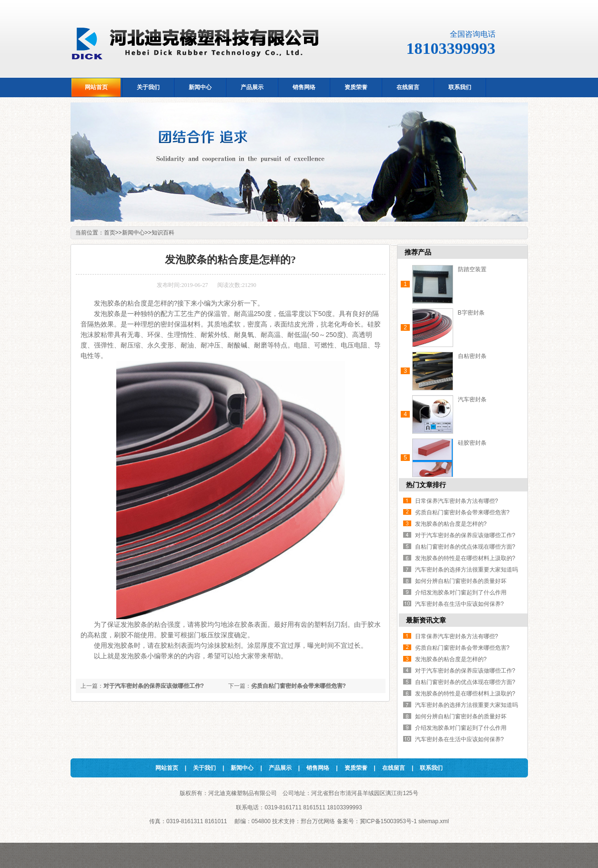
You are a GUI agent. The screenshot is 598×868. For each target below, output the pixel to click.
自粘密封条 (472, 356)
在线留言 (394, 768)
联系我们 (431, 768)
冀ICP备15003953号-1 (388, 821)
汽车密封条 (472, 399)
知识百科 (163, 233)
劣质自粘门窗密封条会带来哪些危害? (299, 686)
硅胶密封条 (472, 443)
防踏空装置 (472, 269)
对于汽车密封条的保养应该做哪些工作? (154, 686)
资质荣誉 (356, 768)
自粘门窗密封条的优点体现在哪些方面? (465, 547)
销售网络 (318, 768)
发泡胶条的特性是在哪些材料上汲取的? (465, 558)
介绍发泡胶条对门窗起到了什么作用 (461, 592)
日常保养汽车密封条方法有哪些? (457, 501)
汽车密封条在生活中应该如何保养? (460, 604)
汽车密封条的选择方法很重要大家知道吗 (466, 570)
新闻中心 (133, 233)
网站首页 (167, 768)
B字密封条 (471, 313)
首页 (110, 233)
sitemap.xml (434, 821)
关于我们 (204, 768)
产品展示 (280, 768)
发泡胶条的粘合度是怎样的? (451, 524)
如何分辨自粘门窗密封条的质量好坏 (461, 581)
